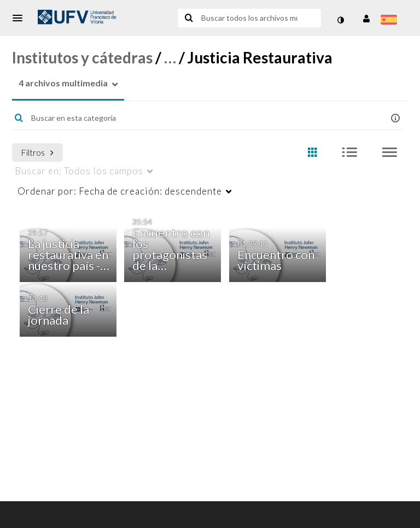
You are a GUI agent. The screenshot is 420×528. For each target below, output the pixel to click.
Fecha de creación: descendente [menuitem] (120, 191)
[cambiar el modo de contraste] (340, 20)
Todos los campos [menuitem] (79, 171)
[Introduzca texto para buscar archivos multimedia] (248, 18)
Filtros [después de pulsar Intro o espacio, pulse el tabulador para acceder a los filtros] (37, 152)
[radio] (312, 153)
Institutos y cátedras (82, 57)
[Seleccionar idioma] (391, 21)
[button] (21, 18)
